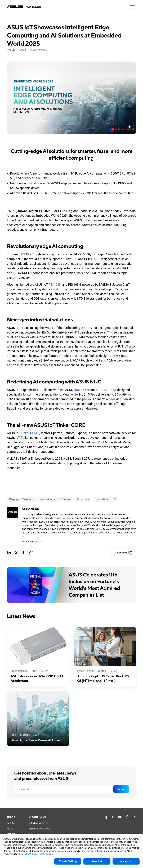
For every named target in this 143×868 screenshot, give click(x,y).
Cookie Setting (68, 861)
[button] (133, 7)
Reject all (97, 861)
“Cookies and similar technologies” (35, 854)
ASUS (10, 823)
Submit (121, 789)
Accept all (126, 861)
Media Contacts (39, 823)
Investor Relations (40, 829)
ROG (10, 829)
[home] (24, 7)
